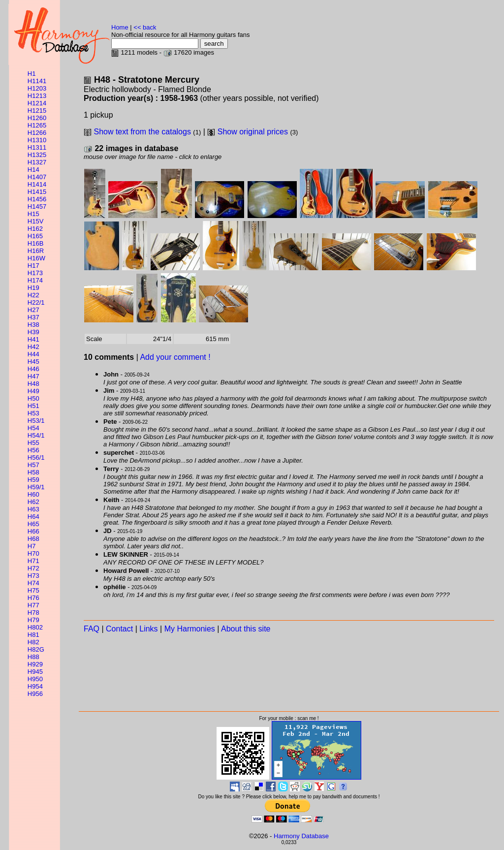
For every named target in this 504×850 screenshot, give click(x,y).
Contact (119, 629)
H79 (33, 620)
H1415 (37, 192)
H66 (33, 531)
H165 (35, 236)
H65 (33, 524)
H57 (33, 465)
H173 (35, 273)
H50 (33, 398)
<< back (145, 27)
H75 (33, 590)
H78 (33, 613)
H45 (33, 362)
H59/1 (36, 487)
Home (120, 27)
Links (148, 629)
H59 (33, 480)
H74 (33, 583)
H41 (33, 339)
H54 (33, 428)
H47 (33, 376)
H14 (33, 170)
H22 (33, 295)
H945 (35, 672)
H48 (33, 384)
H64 (33, 517)
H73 (33, 576)
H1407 (37, 177)
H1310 (37, 140)
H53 (33, 413)
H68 (33, 539)
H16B (36, 243)
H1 (32, 74)
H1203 (37, 88)
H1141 (37, 81)
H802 (35, 627)
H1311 (37, 147)
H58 (33, 472)
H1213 (37, 96)
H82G (36, 649)
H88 (33, 657)
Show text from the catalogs (142, 132)
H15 (33, 214)
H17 (33, 266)
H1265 (37, 125)
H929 (35, 664)
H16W (36, 258)
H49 (33, 391)
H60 (33, 494)
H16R (36, 251)
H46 (33, 369)
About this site (246, 629)
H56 (33, 450)
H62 (33, 502)
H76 (33, 598)
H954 (35, 686)
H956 (35, 694)
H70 (33, 553)
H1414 (37, 184)
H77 (33, 605)
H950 (35, 679)
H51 (33, 406)
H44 (33, 354)
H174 (35, 280)
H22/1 (36, 302)
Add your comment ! (175, 357)
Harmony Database (301, 836)
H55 (33, 443)
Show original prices (253, 132)
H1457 (37, 206)
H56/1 (36, 457)
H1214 (37, 103)
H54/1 (36, 435)
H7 (32, 546)
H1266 (37, 133)
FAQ (92, 629)
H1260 (37, 118)
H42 (33, 347)
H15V (36, 221)
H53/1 (36, 421)
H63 (33, 509)
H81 (33, 635)
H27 (33, 310)
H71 (33, 561)
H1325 (37, 155)
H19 (33, 288)
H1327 (37, 162)
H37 (33, 317)
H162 (35, 229)
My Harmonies (190, 629)
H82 (33, 642)
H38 (33, 325)
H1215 (37, 110)
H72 (33, 568)
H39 (33, 332)
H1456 (37, 199)
